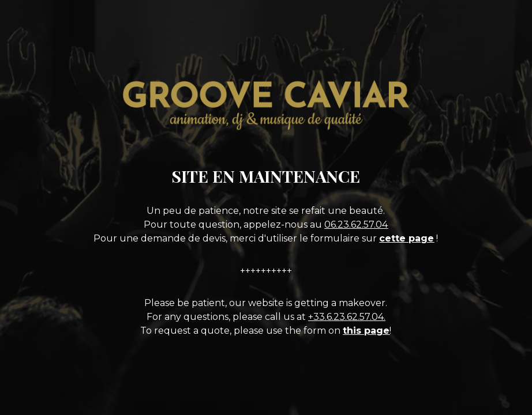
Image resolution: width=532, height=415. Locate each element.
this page (366, 331)
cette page (407, 238)
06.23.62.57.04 (356, 225)
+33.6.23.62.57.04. (347, 317)
